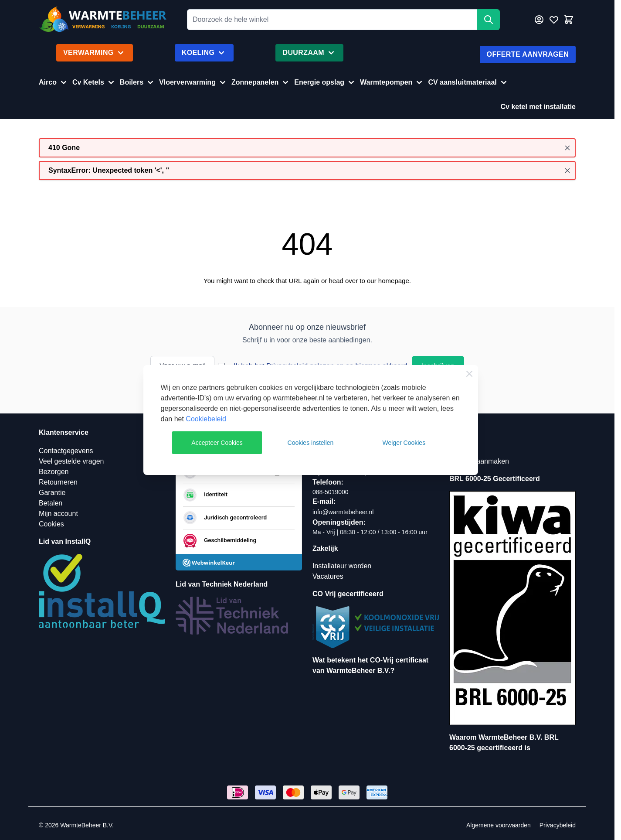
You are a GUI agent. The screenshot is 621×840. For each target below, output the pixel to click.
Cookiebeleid (206, 419)
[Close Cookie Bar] (469, 374)
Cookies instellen (311, 443)
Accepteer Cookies (217, 443)
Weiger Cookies (404, 443)
